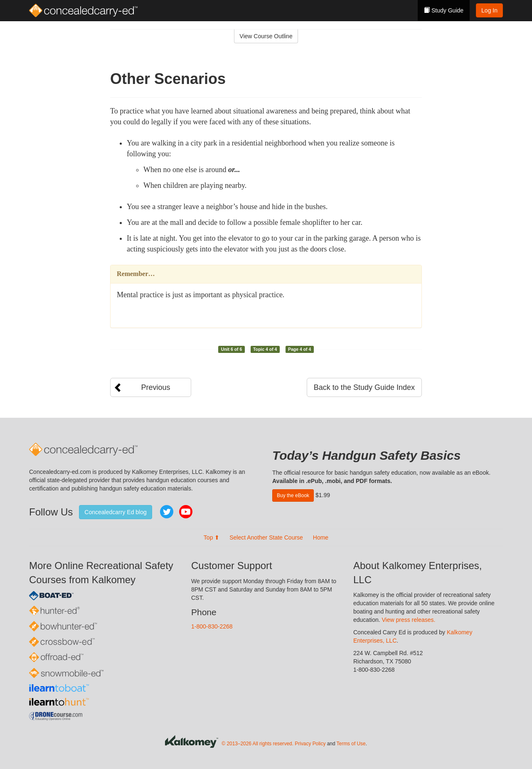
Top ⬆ (212, 537)
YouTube (186, 512)
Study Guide (444, 10)
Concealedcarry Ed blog (115, 512)
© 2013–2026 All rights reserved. (257, 744)
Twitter (167, 512)
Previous (155, 387)
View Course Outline (266, 36)
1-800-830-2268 (212, 626)
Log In (489, 10)
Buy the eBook (293, 495)
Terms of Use (351, 744)
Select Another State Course (266, 537)
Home (321, 537)
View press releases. (409, 620)
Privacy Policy (310, 744)
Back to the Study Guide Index (364, 387)
